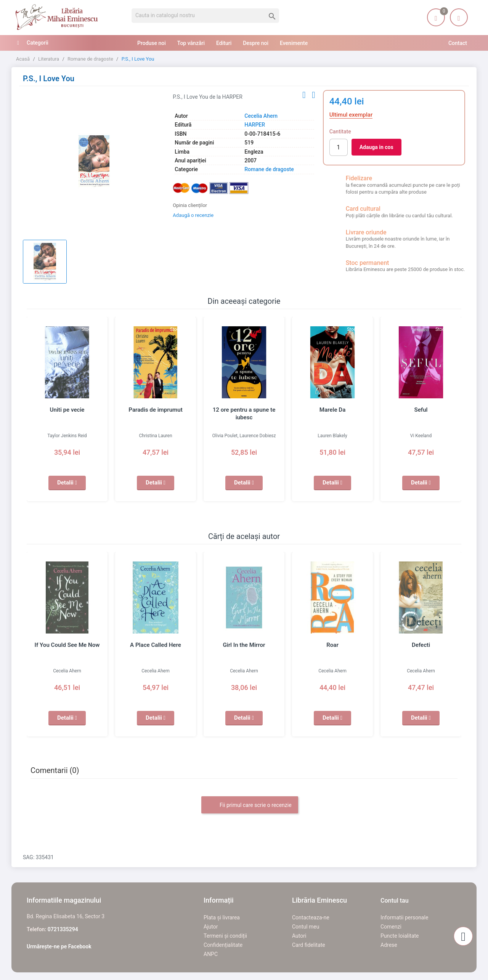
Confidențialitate (223, 945)
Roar (332, 645)
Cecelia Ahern (261, 116)
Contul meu (306, 927)
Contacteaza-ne (311, 917)
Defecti (421, 645)
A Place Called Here (156, 645)
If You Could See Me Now (67, 645)
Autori (299, 936)
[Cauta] (205, 16)
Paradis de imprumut (156, 410)
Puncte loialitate (400, 936)
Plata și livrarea (222, 917)
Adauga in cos (376, 147)
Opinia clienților (190, 205)
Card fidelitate (309, 945)
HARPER (255, 125)
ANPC (211, 954)
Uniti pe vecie (67, 410)
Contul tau (395, 901)
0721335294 (63, 929)
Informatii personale (404, 917)
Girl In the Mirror (244, 645)
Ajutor (211, 927)
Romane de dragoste (269, 169)
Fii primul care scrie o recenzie (250, 805)
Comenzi (391, 927)
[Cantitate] (339, 147)
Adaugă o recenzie (193, 215)
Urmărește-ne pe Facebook (59, 946)
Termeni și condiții (225, 936)
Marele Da (332, 410)
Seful (421, 410)
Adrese (389, 945)
